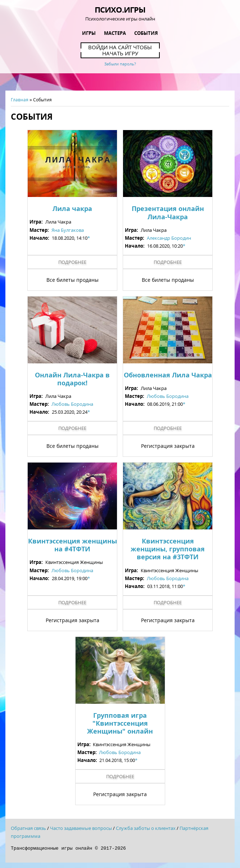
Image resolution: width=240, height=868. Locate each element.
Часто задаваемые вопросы (81, 828)
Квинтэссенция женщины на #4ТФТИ (73, 545)
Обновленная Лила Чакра (168, 375)
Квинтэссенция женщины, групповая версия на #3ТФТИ (168, 549)
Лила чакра (72, 208)
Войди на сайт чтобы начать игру (120, 50)
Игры (89, 33)
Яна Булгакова (68, 230)
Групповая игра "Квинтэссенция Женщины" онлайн (120, 723)
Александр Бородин (169, 238)
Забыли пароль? (120, 64)
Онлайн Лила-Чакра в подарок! (72, 379)
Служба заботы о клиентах (146, 828)
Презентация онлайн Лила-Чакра (168, 212)
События (146, 33)
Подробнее (72, 262)
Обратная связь (28, 828)
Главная (20, 100)
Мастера (115, 33)
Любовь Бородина (72, 404)
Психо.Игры (120, 9)
